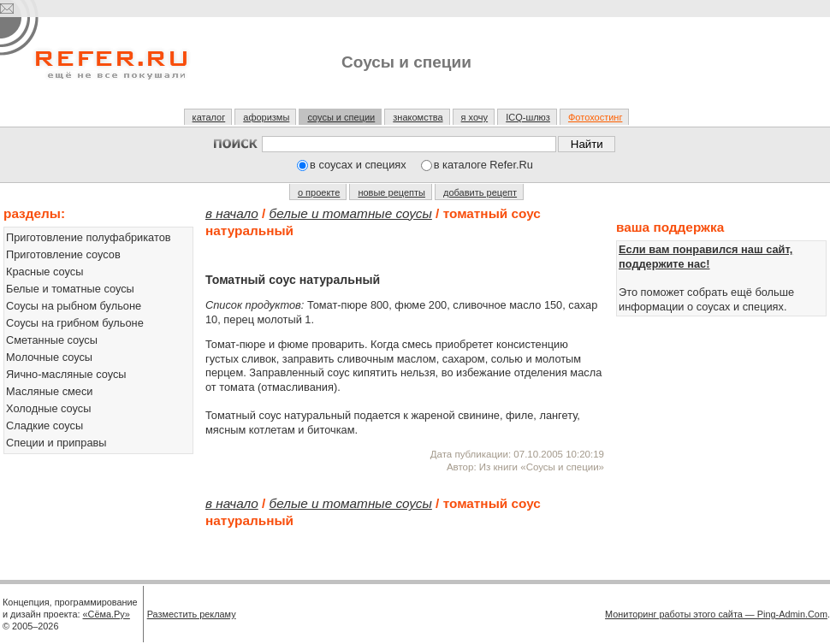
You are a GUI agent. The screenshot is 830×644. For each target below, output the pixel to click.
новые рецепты (391, 192)
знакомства (418, 117)
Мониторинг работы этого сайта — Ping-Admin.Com (716, 614)
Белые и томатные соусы (70, 289)
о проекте (319, 192)
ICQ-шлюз (528, 117)
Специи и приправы (56, 443)
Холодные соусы (48, 408)
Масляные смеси (50, 391)
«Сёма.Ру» (107, 614)
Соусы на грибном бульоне (75, 323)
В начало (232, 213)
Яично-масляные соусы (66, 374)
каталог (209, 117)
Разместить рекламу (192, 614)
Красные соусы (44, 272)
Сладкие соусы (44, 425)
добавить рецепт (480, 192)
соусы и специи (341, 117)
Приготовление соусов (63, 254)
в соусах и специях (358, 165)
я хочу (475, 117)
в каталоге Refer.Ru (483, 165)
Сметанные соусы (52, 340)
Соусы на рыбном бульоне (74, 306)
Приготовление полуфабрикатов (89, 237)
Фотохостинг (595, 117)
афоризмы (266, 117)
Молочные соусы (49, 357)
